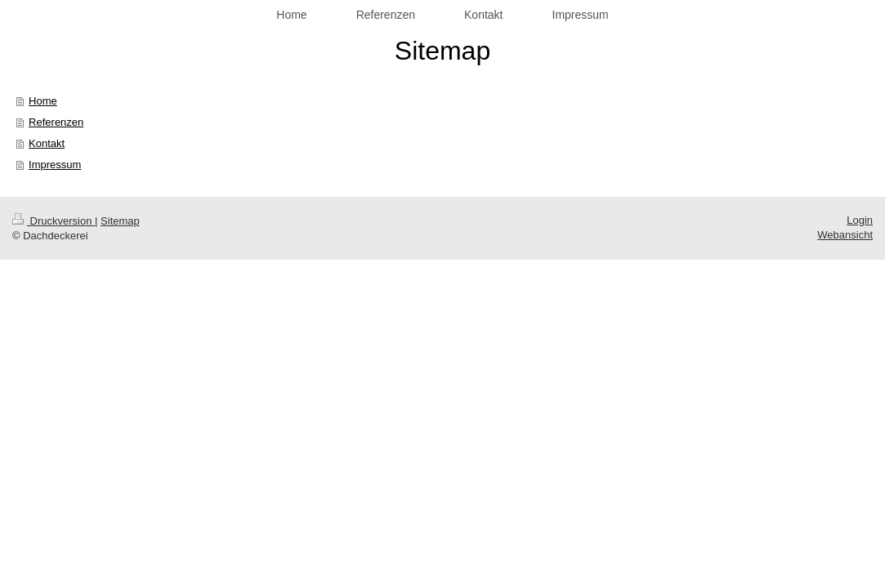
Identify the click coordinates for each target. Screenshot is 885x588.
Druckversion (54, 221)
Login (860, 220)
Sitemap (120, 221)
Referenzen (56, 122)
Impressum (55, 165)
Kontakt (47, 143)
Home (43, 101)
